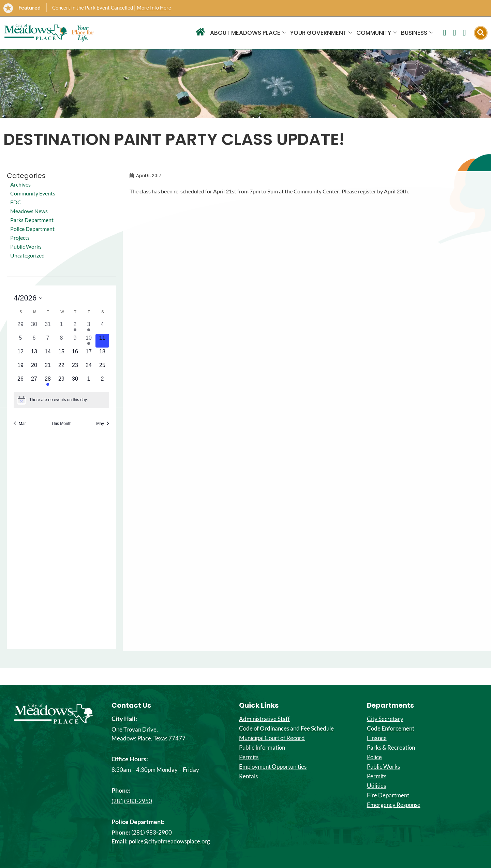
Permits (249, 757)
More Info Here (154, 8)
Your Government (321, 33)
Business (417, 33)
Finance (377, 738)
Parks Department (32, 220)
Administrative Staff (264, 719)
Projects (20, 238)
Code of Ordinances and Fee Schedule (286, 729)
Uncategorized (27, 255)
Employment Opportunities (273, 767)
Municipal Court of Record (272, 738)
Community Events (33, 193)
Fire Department (388, 795)
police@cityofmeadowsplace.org (169, 841)
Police (374, 757)
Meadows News (29, 211)
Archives (20, 184)
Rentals (248, 776)
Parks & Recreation (391, 748)
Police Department (32, 229)
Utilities (376, 786)
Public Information (262, 748)
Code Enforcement (391, 729)
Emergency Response (394, 805)
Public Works (26, 246)
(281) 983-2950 (132, 801)
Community (377, 33)
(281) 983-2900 (152, 832)
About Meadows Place (248, 33)
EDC (16, 202)
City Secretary (385, 719)
